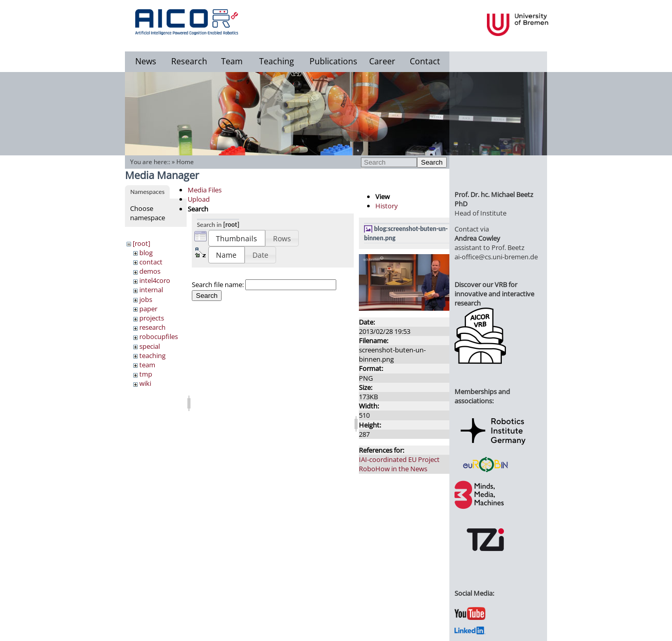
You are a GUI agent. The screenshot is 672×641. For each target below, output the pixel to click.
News (146, 61)
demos (150, 271)
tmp (146, 374)
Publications (333, 61)
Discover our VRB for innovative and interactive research (494, 294)
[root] (141, 243)
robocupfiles (159, 336)
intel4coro (155, 280)
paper (148, 309)
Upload (199, 199)
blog (146, 253)
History (387, 206)
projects (152, 318)
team (147, 365)
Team (232, 61)
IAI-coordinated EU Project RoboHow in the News (399, 464)
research (152, 327)
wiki (145, 383)
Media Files (205, 190)
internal (151, 290)
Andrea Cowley (477, 238)
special (150, 346)
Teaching (277, 61)
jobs (146, 299)
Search (432, 162)
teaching (152, 355)
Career (382, 61)
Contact (425, 61)
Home (185, 162)
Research (189, 61)
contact (151, 262)
